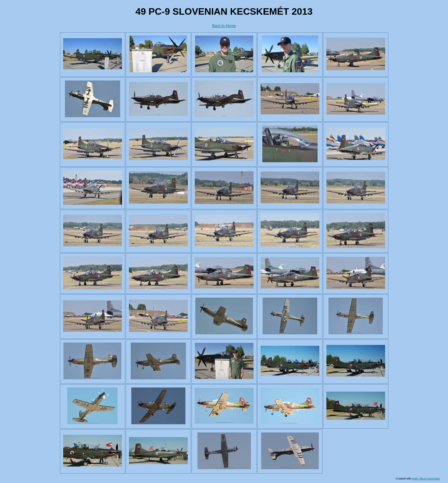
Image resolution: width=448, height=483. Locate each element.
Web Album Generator (426, 478)
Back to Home (224, 26)
